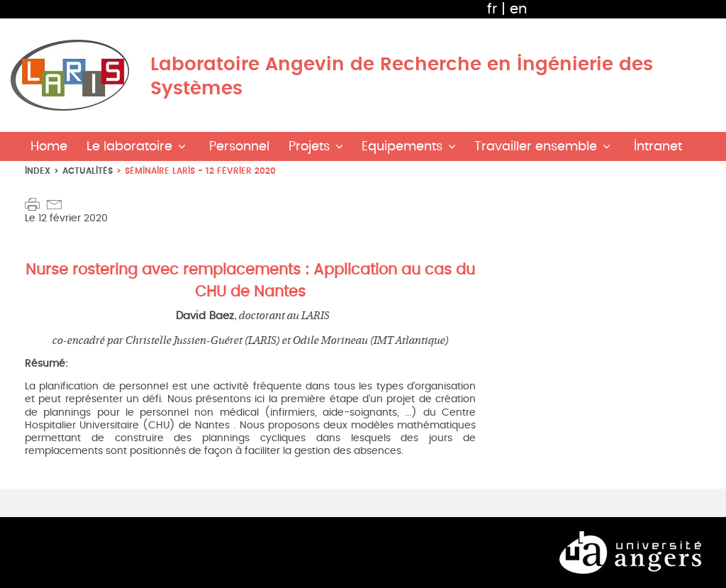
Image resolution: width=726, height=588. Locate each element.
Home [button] (49, 146)
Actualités (88, 171)
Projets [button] (309, 146)
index (38, 171)
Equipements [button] (402, 146)
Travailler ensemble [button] (536, 146)
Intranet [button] (658, 146)
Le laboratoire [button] (129, 146)
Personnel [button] (239, 146)
